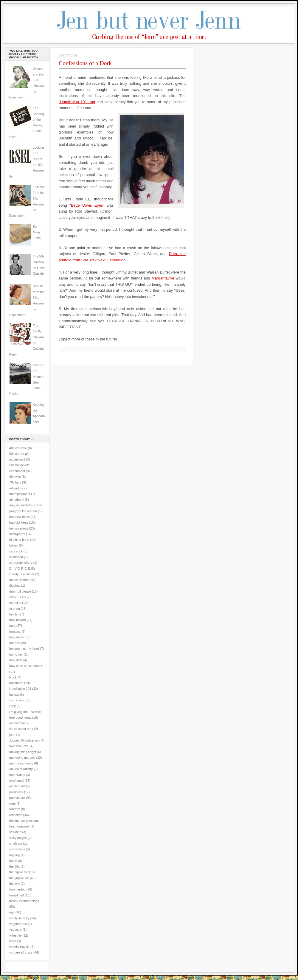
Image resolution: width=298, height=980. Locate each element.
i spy (13, 706)
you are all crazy (21, 952)
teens (13, 861)
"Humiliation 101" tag (77, 102)
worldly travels (19, 947)
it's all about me (20, 729)
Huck (13, 677)
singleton (16, 844)
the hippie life (19, 872)
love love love (19, 746)
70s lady (15, 482)
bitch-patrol (17, 534)
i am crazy (17, 700)
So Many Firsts (37, 232)
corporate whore (21, 563)
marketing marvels (22, 758)
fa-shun (15, 609)
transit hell (17, 895)
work (13, 941)
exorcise (15, 603)
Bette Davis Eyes (87, 205)
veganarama (18, 924)
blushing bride (19, 540)
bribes (14, 545)
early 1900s (17, 597)
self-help (15, 832)
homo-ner (16, 654)
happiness (17, 637)
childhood (16, 557)
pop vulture (17, 798)
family (13, 614)
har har (14, 643)
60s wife (15, 477)
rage (12, 803)
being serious (19, 528)
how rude (16, 660)
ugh (12, 912)
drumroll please (20, 591)
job (11, 735)
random (15, 809)
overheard (16, 780)
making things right (23, 752)
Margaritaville (163, 278)
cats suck (16, 551)
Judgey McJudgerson (24, 740)
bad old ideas (19, 522)
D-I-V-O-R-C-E (20, 568)
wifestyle (15, 935)
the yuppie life (19, 878)
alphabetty (17, 500)
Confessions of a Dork (85, 63)
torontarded (17, 889)
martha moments (21, 763)
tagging (14, 855)
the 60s (14, 866)
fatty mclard (17, 620)
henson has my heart (24, 648)
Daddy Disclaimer (22, 574)
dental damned (20, 580)
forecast (15, 632)
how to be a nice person (26, 666)
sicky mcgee (18, 838)
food (12, 626)
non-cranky (17, 775)
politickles (16, 792)
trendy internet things (24, 901)
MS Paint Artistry (21, 769)
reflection (16, 815)
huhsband (16, 683)
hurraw (14, 695)
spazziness (17, 849)
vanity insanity (19, 918)
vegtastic (15, 929)
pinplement (17, 786)
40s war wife (18, 448)
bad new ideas (20, 517)
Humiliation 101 (20, 689)
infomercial (17, 723)
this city (15, 884)
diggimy (15, 585)
